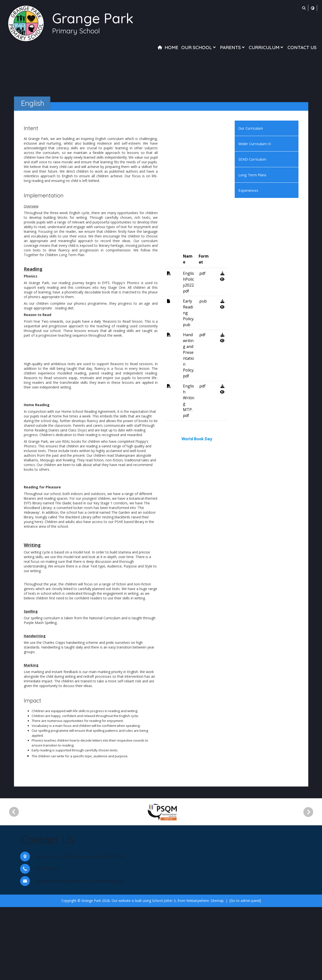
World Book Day (197, 735)
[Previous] (14, 885)
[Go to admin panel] (245, 973)
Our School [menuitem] (199, 48)
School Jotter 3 (164, 973)
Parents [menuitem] (233, 48)
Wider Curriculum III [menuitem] (255, 144)
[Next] (310, 885)
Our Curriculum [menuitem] (251, 128)
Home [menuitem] (171, 47)
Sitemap (217, 973)
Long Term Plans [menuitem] (252, 175)
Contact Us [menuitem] (302, 47)
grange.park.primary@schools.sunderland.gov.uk (79, 954)
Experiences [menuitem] (248, 190)
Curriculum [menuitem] (266, 48)
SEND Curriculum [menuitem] (252, 159)
